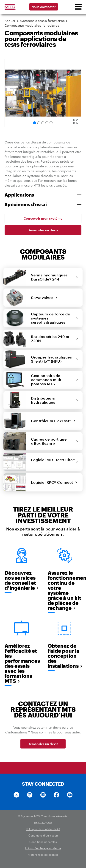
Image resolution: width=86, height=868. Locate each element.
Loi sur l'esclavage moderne (43, 848)
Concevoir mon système (43, 218)
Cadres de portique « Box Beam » (54, 441)
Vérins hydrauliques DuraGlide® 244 (54, 277)
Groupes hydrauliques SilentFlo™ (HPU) (54, 359)
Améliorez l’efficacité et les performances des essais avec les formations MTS (22, 663)
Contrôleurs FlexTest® (53, 421)
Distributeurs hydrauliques (54, 400)
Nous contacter (44, 7)
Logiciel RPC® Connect (54, 482)
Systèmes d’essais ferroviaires (42, 21)
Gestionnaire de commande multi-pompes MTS (54, 380)
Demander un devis (43, 230)
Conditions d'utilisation (43, 835)
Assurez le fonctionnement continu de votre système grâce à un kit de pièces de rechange (65, 590)
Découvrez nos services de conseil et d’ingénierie (22, 580)
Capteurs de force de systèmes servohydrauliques (54, 318)
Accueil (10, 21)
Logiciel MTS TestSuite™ (54, 462)
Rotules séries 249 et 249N (54, 339)
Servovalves (44, 298)
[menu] (78, 7)
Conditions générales (43, 842)
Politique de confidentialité (43, 829)
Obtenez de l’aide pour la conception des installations (65, 656)
